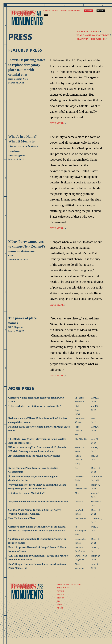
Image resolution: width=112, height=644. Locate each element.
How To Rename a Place (22, 518)
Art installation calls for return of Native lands (34, 456)
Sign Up (101, 11)
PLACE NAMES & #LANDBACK (94, 35)
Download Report (70, 11)
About (55, 11)
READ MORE (58, 123)
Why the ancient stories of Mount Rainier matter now (38, 501)
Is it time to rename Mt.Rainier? (26, 493)
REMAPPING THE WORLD (92, 39)
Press (60, 605)
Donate (88, 11)
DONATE (66, 588)
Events (46, 11)
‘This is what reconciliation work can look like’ (35, 406)
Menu (46, 14)
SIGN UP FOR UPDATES (72, 584)
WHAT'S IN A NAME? (89, 32)
